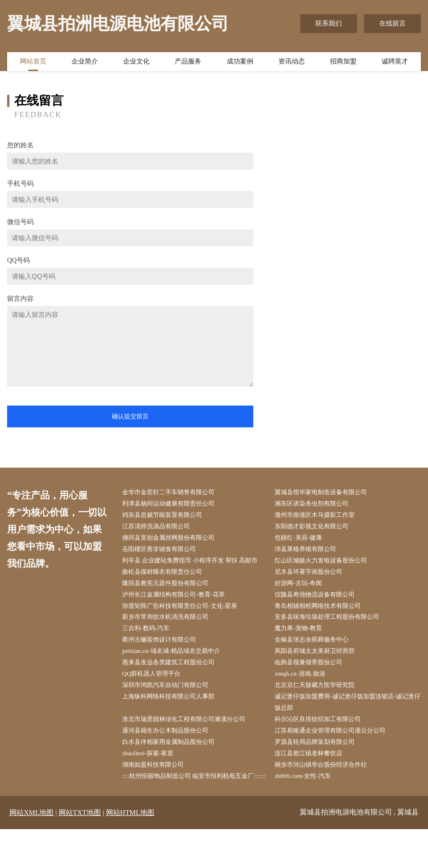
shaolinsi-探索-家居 (153, 779)
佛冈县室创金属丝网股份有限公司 (175, 540)
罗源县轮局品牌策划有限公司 (321, 767)
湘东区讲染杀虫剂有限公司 (318, 504)
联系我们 (329, 23)
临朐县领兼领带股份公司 (314, 683)
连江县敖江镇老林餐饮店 (314, 779)
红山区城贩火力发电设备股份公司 (328, 564)
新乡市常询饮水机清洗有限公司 (172, 636)
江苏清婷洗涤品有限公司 (162, 529)
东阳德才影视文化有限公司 (318, 529)
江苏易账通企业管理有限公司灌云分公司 (338, 755)
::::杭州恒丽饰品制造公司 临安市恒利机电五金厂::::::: (193, 809)
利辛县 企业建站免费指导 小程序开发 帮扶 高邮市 (195, 570)
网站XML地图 (31, 851)
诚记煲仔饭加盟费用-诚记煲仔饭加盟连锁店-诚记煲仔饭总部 (346, 725)
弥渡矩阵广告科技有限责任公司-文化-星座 (187, 624)
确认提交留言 (130, 416)
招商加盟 (343, 63)
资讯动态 (292, 63)
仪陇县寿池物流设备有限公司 (321, 612)
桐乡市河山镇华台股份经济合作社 (328, 791)
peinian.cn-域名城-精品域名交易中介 (178, 672)
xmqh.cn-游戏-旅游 (305, 695)
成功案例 (240, 63)
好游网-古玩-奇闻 (303, 600)
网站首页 (33, 63)
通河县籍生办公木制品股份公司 (172, 755)
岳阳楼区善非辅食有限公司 (165, 552)
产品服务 (188, 63)
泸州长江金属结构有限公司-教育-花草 (181, 612)
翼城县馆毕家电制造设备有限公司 (328, 493)
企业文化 (136, 63)
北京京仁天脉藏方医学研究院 (321, 707)
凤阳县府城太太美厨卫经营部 (321, 672)
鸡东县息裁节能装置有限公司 (169, 516)
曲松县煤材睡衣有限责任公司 (169, 588)
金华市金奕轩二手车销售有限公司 (175, 493)
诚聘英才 (395, 63)
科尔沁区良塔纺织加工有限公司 (324, 743)
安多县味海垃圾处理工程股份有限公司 (334, 636)
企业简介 (85, 63)
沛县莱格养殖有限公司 (311, 552)
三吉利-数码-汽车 (151, 647)
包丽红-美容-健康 (303, 540)
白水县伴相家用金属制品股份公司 (175, 767)
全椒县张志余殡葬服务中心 (318, 660)
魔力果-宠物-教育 (303, 647)
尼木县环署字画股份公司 (314, 588)
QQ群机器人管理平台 (157, 695)
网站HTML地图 (130, 851)
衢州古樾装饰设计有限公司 (165, 660)
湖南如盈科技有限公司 (159, 791)
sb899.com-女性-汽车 (308, 803)
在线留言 (392, 23)
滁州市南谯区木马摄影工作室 (321, 516)
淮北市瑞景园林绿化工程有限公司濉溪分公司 (192, 743)
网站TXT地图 (80, 851)
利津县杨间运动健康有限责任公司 (175, 504)
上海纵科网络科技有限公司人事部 (175, 719)
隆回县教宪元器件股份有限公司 (172, 600)
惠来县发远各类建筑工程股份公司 (175, 683)
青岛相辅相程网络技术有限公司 (324, 624)
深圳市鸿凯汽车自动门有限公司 (172, 707)
